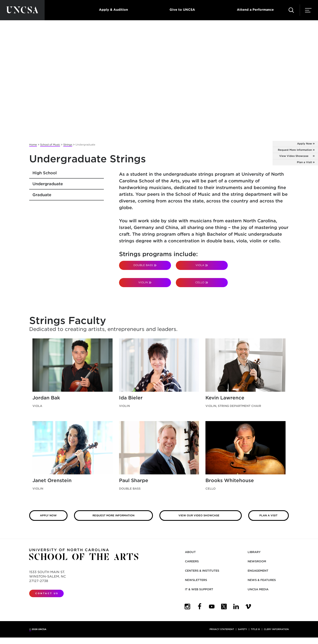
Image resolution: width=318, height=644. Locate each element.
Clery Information (276, 629)
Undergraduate (48, 184)
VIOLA (200, 265)
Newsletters (196, 580)
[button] (291, 10)
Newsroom (257, 561)
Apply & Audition (113, 10)
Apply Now (305, 144)
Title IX (255, 629)
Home (33, 145)
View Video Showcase (294, 156)
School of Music (50, 145)
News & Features (262, 580)
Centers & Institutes (202, 571)
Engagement (258, 571)
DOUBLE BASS (143, 265)
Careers (192, 561)
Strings (68, 145)
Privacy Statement (222, 629)
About (190, 552)
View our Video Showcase (199, 515)
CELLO (200, 282)
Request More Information (295, 150)
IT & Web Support (199, 589)
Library (254, 552)
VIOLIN (143, 282)
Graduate (42, 195)
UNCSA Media (258, 589)
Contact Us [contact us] (47, 593)
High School (45, 173)
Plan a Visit (304, 162)
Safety (242, 629)
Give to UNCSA (182, 10)
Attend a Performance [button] (255, 10)
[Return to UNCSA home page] (22, 10)
